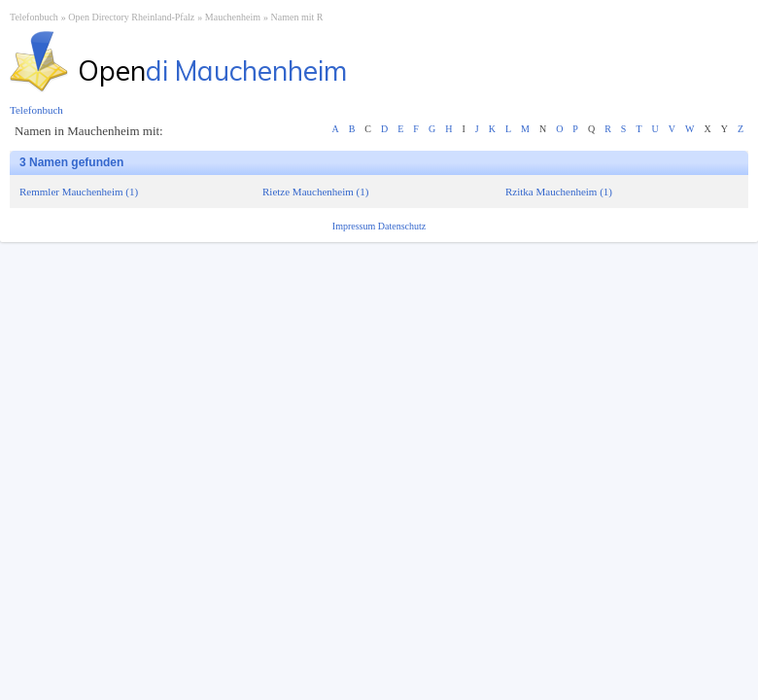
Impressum (355, 226)
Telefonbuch (34, 17)
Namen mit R (297, 17)
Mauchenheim (233, 17)
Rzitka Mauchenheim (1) (559, 192)
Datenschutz (402, 226)
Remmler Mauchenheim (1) (79, 192)
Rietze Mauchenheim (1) (315, 192)
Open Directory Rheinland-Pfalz (131, 17)
